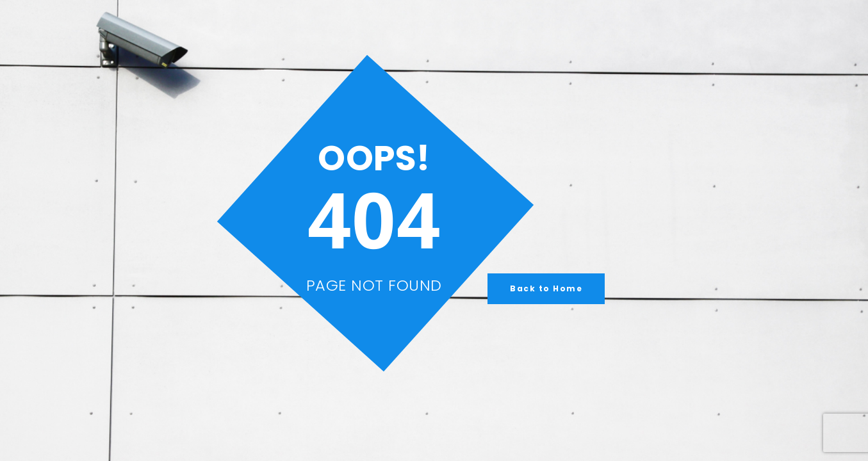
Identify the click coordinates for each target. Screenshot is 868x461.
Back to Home (546, 288)
